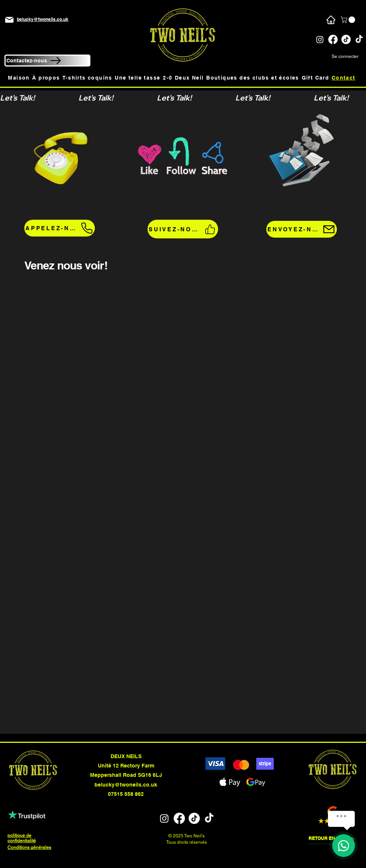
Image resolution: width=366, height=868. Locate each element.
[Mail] (9, 20)
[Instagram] (320, 39)
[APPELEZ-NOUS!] (60, 228)
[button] (349, 20)
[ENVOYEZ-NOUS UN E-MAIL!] (302, 229)
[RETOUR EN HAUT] (332, 838)
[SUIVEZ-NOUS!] (183, 229)
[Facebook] (333, 39)
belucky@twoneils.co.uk (126, 785)
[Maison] (331, 20)
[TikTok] (346, 39)
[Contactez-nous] (47, 61)
